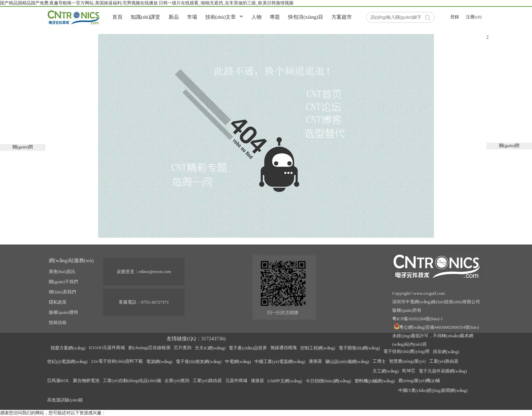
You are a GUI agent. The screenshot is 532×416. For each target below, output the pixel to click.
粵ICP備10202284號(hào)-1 (418, 319)
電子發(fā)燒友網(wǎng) (199, 361)
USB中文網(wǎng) (285, 381)
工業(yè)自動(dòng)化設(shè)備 (132, 381)
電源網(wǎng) (159, 361)
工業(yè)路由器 (444, 361)
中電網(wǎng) (238, 361)
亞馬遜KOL (58, 381)
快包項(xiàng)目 (306, 17)
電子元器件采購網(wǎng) (443, 371)
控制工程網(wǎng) (318, 348)
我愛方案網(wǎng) (68, 348)
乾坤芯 (409, 371)
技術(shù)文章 (221, 17)
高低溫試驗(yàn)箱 (65, 400)
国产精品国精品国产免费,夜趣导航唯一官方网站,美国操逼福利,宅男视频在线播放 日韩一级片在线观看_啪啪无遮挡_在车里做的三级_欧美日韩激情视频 (147, 3)
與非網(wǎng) (446, 352)
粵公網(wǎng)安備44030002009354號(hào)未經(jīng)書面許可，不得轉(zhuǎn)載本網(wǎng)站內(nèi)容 (435, 336)
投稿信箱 (58, 322)
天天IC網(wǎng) (210, 348)
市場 (192, 17)
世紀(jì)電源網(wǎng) (67, 361)
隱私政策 (58, 302)
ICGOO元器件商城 (107, 348)
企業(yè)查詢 (177, 381)
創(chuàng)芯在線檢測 (149, 348)
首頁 (117, 17)
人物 (256, 17)
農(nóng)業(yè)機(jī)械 (419, 381)
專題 (275, 17)
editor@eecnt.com (155, 272)
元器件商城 (236, 381)
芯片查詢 (183, 348)
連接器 (315, 361)
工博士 (379, 361)
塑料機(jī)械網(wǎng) (375, 381)
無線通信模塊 (284, 348)
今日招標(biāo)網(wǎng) (328, 381)
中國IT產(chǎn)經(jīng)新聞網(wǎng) (433, 390)
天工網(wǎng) (386, 371)
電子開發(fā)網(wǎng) (359, 348)
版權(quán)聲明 (63, 312)
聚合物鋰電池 (86, 381)
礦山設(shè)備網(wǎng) (347, 361)
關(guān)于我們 (63, 282)
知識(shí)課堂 (146, 17)
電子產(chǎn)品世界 (248, 348)
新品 (174, 17)
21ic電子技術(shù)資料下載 (117, 361)
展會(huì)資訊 (62, 272)
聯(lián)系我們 (62, 292)
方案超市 (342, 17)
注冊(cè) (474, 17)
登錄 (455, 17)
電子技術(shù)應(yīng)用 (407, 351)
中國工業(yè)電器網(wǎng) (280, 361)
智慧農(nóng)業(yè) (407, 361)
